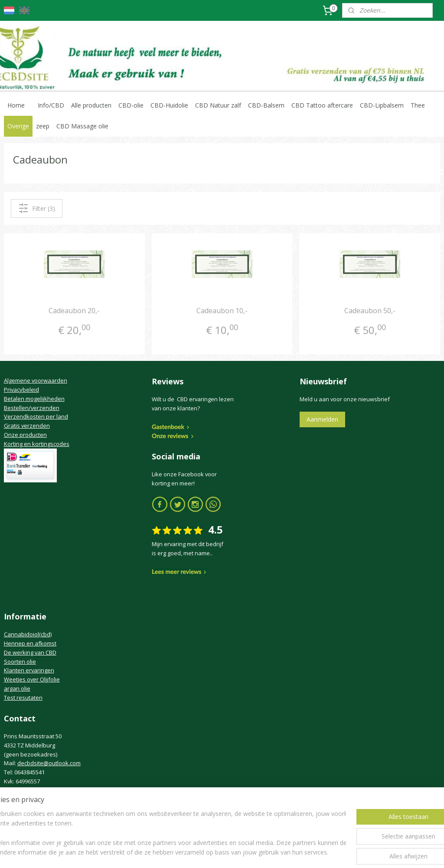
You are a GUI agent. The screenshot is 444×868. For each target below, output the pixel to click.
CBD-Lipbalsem (382, 105)
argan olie (17, 688)
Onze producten (25, 435)
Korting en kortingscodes (37, 444)
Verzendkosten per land (36, 416)
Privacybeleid (21, 390)
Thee (418, 105)
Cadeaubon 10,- (222, 311)
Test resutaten (23, 698)
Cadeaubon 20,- (74, 311)
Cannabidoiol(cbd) (28, 634)
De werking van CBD (30, 652)
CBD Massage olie (82, 126)
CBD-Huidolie (169, 105)
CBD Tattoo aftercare (322, 105)
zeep (43, 126)
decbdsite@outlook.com (49, 763)
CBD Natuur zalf (218, 105)
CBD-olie (131, 105)
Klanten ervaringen (29, 670)
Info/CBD (51, 105)
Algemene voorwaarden (36, 380)
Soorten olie (20, 662)
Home (16, 105)
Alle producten (91, 105)
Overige (18, 126)
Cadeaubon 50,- (370, 311)
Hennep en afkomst (30, 643)
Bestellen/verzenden (32, 408)
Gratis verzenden (27, 426)
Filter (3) (37, 208)
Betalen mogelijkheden (34, 399)
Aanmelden (322, 419)
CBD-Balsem (266, 105)
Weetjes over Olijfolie (32, 679)
